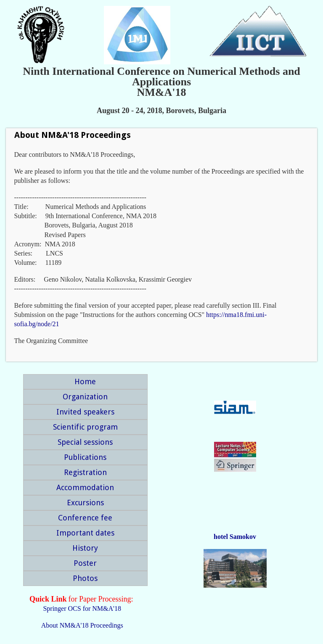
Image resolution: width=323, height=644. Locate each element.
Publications (85, 457)
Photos (85, 578)
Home (85, 381)
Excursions (85, 503)
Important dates (85, 533)
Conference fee (85, 518)
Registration (85, 472)
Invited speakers (85, 412)
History (85, 548)
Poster (85, 563)
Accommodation (85, 487)
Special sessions (85, 442)
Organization (85, 397)
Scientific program (85, 427)
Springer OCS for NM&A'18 (82, 608)
